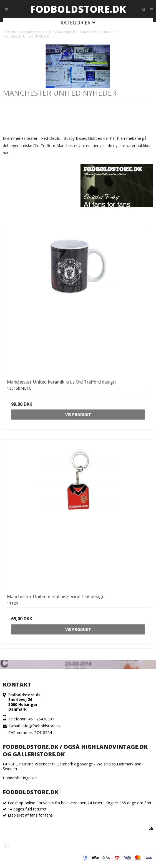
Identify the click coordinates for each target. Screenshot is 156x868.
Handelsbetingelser (20, 778)
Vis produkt (78, 415)
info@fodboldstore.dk (41, 726)
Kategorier (78, 23)
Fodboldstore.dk (78, 9)
